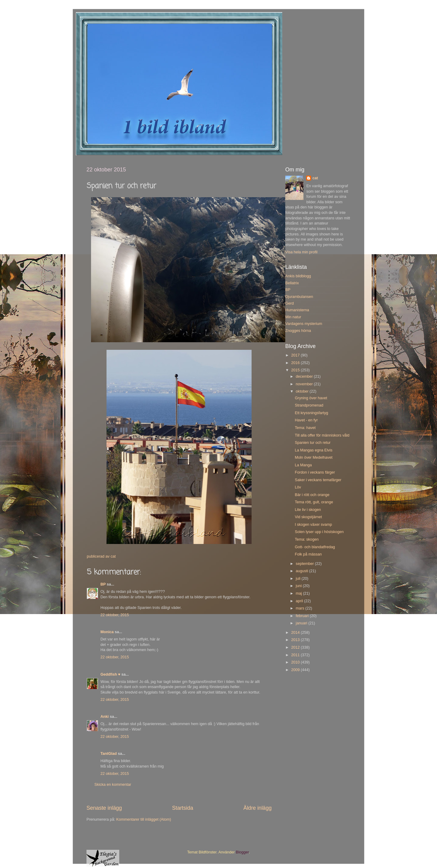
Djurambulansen (299, 297)
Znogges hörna (298, 331)
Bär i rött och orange (312, 495)
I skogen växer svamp (313, 525)
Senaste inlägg (104, 808)
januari (302, 623)
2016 (296, 363)
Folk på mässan (308, 554)
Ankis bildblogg (298, 276)
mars (301, 608)
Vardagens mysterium (304, 324)
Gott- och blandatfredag (315, 547)
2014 (296, 633)
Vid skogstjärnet (308, 517)
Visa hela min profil (301, 252)
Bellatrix (292, 283)
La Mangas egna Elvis (313, 450)
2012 (296, 647)
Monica (107, 632)
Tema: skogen (307, 539)
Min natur (293, 317)
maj (300, 593)
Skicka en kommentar (113, 785)
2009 (296, 670)
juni (299, 586)
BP (103, 584)
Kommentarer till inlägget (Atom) (144, 819)
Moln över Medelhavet (313, 458)
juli (299, 579)
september (305, 564)
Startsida (183, 808)
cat (315, 178)
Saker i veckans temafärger (318, 480)
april (300, 601)
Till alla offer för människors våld (322, 435)
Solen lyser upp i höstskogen (319, 532)
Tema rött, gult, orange (314, 502)
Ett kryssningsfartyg (311, 413)
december (305, 377)
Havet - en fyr (306, 420)
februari (303, 616)
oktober (303, 391)
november (305, 384)
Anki (105, 717)
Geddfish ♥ (110, 674)
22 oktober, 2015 (115, 615)
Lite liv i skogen (308, 510)
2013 (296, 640)
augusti (303, 571)
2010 (296, 662)
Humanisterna (297, 310)
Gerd (290, 303)
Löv (298, 487)
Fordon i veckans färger (315, 472)
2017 (296, 355)
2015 (296, 370)
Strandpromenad (309, 405)
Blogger (242, 852)
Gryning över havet (311, 398)
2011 (296, 655)
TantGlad (109, 754)
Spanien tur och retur (313, 443)
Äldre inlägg (257, 808)
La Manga (303, 465)
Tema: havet (305, 428)
